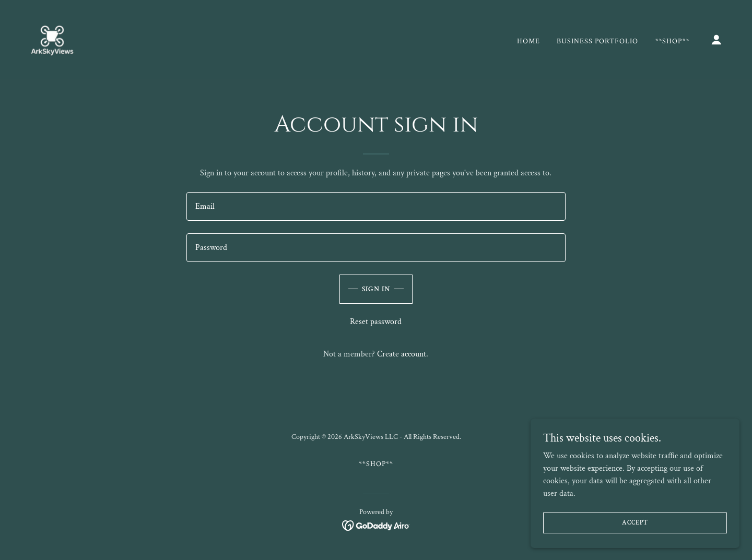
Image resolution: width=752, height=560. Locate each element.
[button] (716, 40)
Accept (635, 523)
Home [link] (528, 41)
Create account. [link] (403, 354)
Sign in (376, 289)
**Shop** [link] (672, 41)
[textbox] (376, 206)
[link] (52, 39)
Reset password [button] (376, 322)
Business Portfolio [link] (597, 41)
